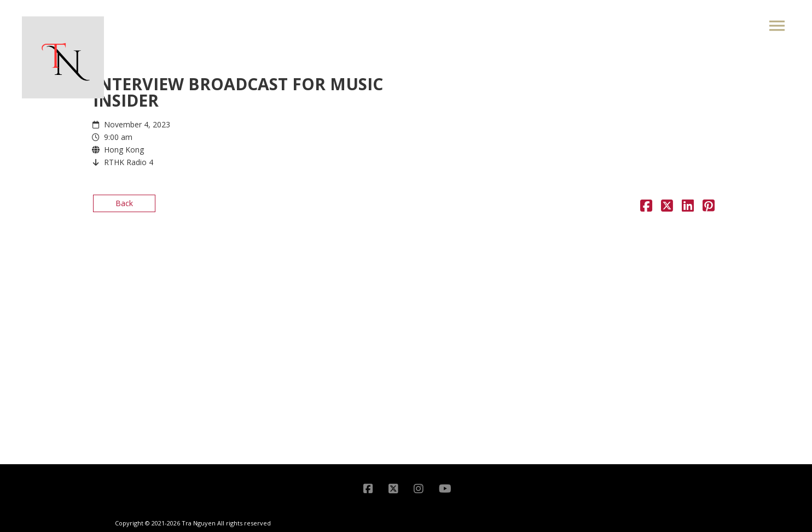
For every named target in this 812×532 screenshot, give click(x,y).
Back (124, 203)
